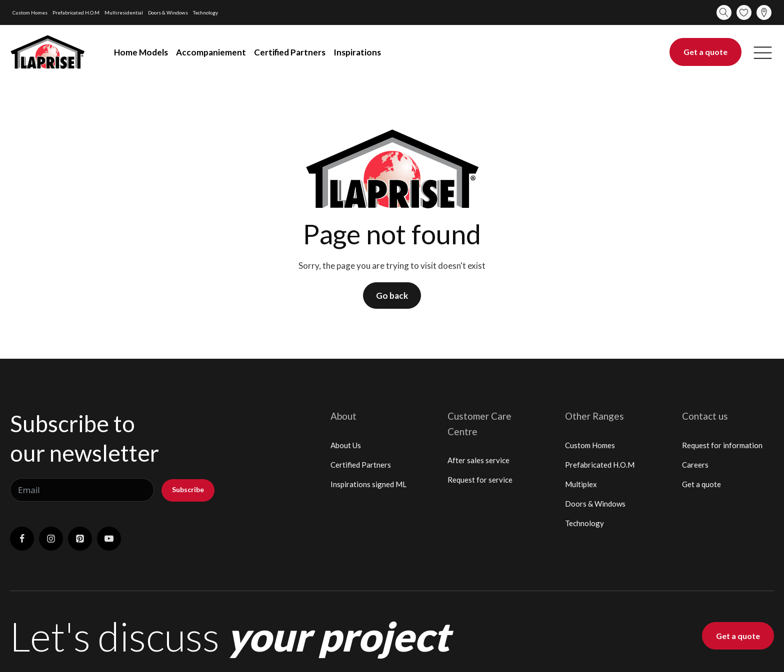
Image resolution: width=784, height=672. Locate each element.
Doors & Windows (168, 12)
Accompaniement (211, 52)
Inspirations (357, 52)
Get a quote (705, 52)
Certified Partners (290, 52)
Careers (695, 465)
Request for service (480, 480)
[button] (763, 52)
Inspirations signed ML (368, 484)
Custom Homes (30, 12)
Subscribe (188, 489)
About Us (346, 445)
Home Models (141, 52)
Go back (392, 296)
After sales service (478, 460)
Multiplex (581, 484)
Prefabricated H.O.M (76, 12)
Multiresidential (124, 12)
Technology (205, 12)
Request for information (722, 445)
